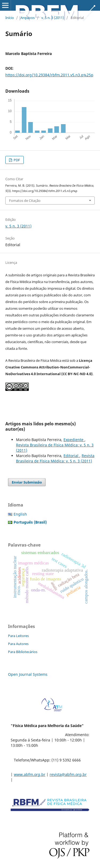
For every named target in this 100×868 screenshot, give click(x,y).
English (20, 514)
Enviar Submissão (27, 482)
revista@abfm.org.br (68, 774)
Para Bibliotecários (23, 652)
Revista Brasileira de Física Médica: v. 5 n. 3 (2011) (55, 458)
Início (10, 18)
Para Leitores (18, 636)
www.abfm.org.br (30, 774)
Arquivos (28, 18)
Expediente (74, 440)
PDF (16, 160)
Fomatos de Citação (25, 201)
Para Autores (18, 644)
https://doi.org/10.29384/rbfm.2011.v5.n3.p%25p (49, 75)
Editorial (71, 456)
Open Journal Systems (28, 674)
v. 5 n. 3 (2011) (53, 18)
